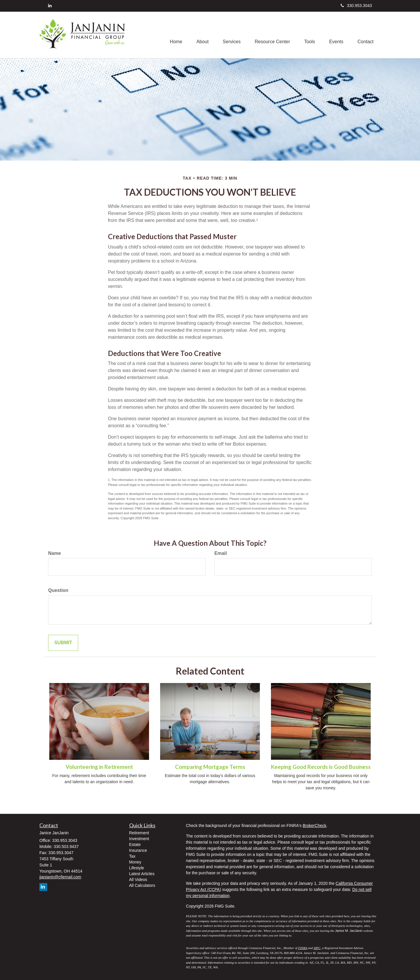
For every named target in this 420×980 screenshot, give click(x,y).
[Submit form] (63, 643)
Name (55, 553)
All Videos (138, 880)
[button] (200, 35)
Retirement (139, 833)
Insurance (138, 850)
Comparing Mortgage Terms (210, 767)
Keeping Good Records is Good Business (321, 767)
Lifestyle (137, 868)
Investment (139, 839)
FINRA (303, 948)
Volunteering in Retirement (99, 767)
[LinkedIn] (50, 6)
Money (135, 862)
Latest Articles (142, 874)
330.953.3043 (356, 6)
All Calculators (142, 885)
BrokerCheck (315, 826)
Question (58, 590)
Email (221, 553)
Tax (132, 856)
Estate (135, 845)
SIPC (317, 948)
